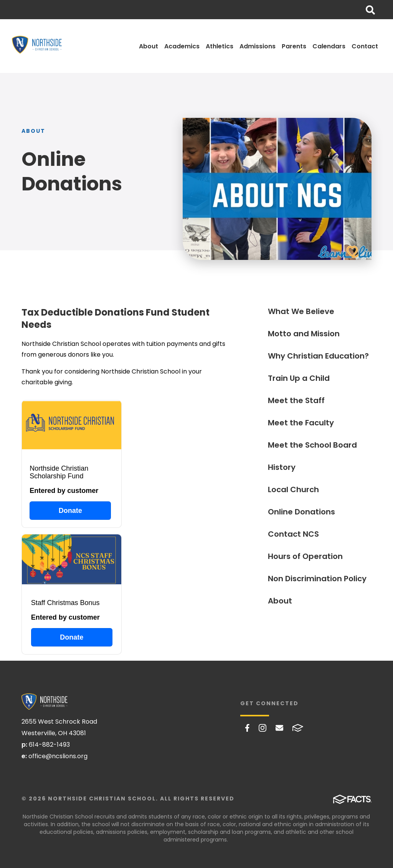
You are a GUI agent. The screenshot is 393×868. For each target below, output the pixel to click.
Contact (365, 46)
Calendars (329, 46)
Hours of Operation (305, 556)
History (282, 467)
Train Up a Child (299, 378)
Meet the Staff (296, 400)
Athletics (220, 46)
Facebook (247, 728)
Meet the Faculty (301, 423)
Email (279, 728)
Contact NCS (293, 534)
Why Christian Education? (318, 356)
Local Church (293, 489)
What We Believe (301, 311)
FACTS (298, 728)
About (149, 46)
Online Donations (301, 512)
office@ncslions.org (58, 756)
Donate (70, 511)
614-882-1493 (49, 745)
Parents (294, 46)
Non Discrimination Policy (317, 579)
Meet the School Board (312, 445)
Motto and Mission (304, 334)
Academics (182, 46)
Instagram (263, 728)
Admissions (258, 46)
